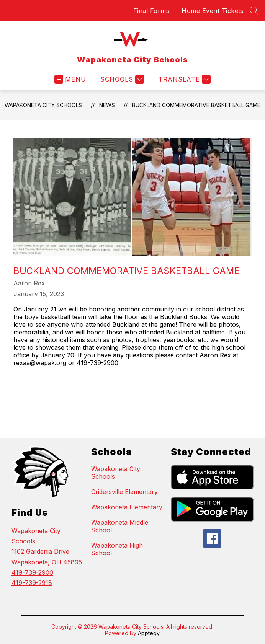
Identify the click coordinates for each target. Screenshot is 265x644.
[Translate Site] (184, 79)
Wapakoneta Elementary (127, 507)
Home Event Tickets (213, 11)
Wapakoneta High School (117, 549)
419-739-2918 (32, 583)
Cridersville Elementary (124, 492)
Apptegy (149, 633)
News (107, 105)
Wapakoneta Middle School (120, 526)
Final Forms (151, 11)
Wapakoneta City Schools (43, 105)
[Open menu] (70, 79)
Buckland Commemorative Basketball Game (196, 105)
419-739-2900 (32, 572)
